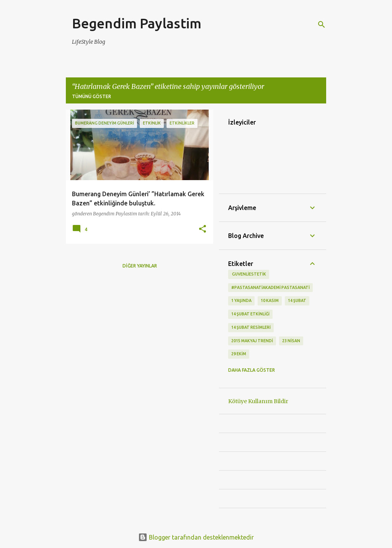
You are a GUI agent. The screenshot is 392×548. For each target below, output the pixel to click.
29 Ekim (239, 354)
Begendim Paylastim (137, 23)
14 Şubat (297, 300)
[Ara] (322, 25)
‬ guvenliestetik (249, 274)
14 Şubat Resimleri (251, 327)
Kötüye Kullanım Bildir (258, 401)
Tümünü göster (91, 96)
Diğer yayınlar (140, 266)
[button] (203, 229)
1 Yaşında (241, 300)
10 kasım (270, 300)
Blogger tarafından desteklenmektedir (196, 537)
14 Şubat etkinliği (250, 314)
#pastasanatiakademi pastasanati (270, 287)
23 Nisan (291, 341)
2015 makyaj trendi (252, 341)
